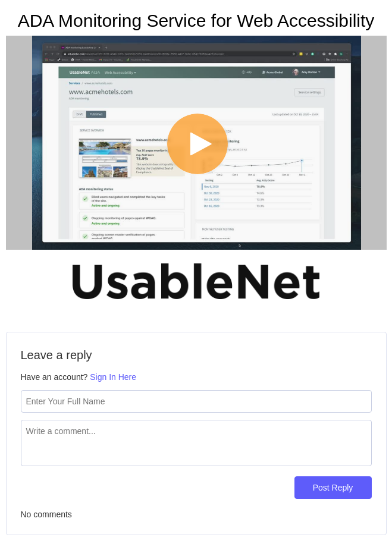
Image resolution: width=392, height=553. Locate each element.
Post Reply (333, 488)
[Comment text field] (196, 443)
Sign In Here (113, 377)
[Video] (196, 143)
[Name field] (196, 401)
